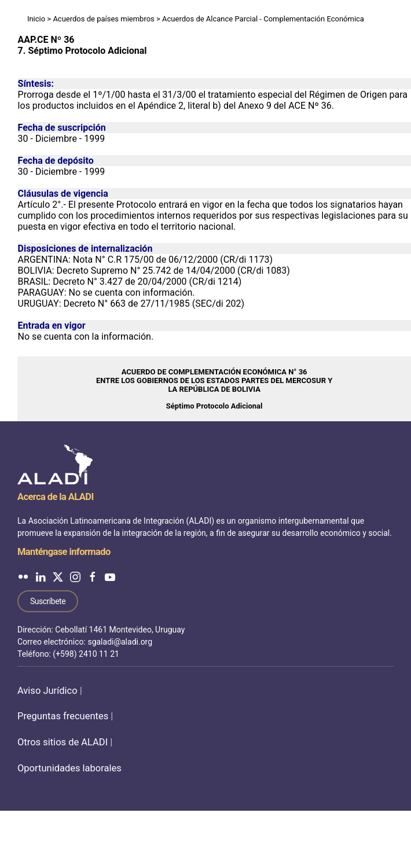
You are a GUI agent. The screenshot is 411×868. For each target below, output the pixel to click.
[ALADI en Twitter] (58, 577)
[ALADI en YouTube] (110, 577)
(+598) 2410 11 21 (86, 654)
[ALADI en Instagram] (75, 577)
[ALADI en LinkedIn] (41, 577)
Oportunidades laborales (69, 768)
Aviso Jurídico (47, 691)
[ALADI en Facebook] (93, 577)
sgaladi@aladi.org (120, 642)
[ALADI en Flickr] (23, 577)
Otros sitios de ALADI (63, 742)
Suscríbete (48, 601)
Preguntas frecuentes (63, 716)
